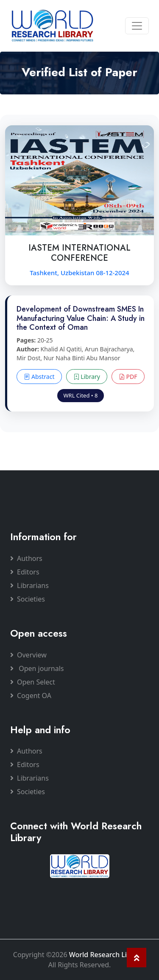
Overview (28, 655)
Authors (26, 558)
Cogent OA (31, 696)
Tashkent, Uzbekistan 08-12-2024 (79, 273)
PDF (128, 377)
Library (87, 377)
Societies (28, 599)
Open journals (37, 668)
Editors (25, 572)
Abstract (39, 377)
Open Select (33, 682)
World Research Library (107, 955)
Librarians (29, 585)
